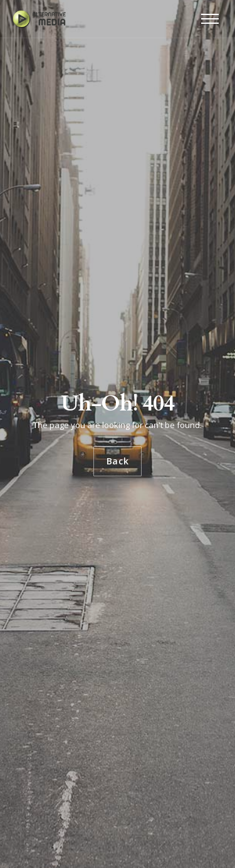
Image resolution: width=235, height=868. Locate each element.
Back (118, 461)
